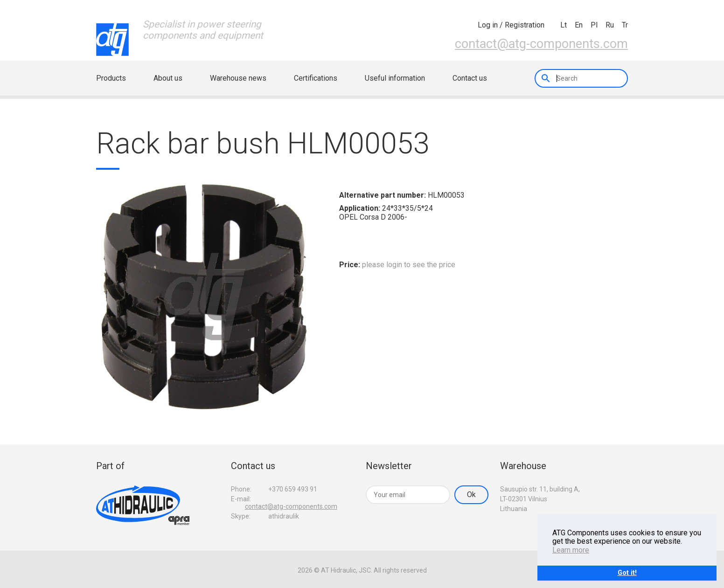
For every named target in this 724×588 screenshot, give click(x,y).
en (579, 25)
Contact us (470, 78)
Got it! (627, 573)
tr (625, 25)
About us (168, 78)
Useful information (395, 78)
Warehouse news (238, 78)
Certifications (316, 78)
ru (610, 25)
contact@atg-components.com (541, 44)
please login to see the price (409, 265)
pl (594, 25)
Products (111, 78)
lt (564, 25)
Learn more (571, 550)
